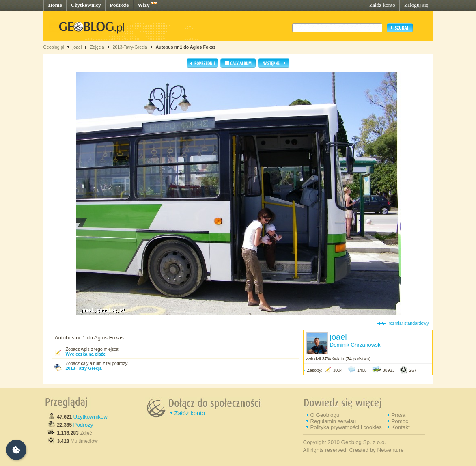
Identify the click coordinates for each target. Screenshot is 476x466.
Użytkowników (90, 417)
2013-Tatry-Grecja (130, 47)
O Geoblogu (325, 415)
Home (55, 5)
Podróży (83, 425)
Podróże (120, 5)
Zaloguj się (416, 5)
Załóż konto (382, 5)
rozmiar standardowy (409, 323)
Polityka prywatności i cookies (346, 427)
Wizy (143, 5)
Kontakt (400, 427)
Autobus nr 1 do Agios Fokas (186, 47)
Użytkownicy (86, 5)
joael (77, 47)
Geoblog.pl (54, 47)
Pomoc (400, 421)
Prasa (398, 415)
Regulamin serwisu (333, 421)
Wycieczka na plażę (86, 354)
